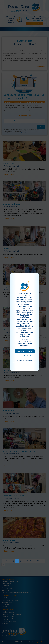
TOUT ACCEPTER (25, 351)
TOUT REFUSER (24, 355)
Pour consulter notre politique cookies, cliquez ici (24, 364)
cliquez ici (24, 345)
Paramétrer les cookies (24, 361)
